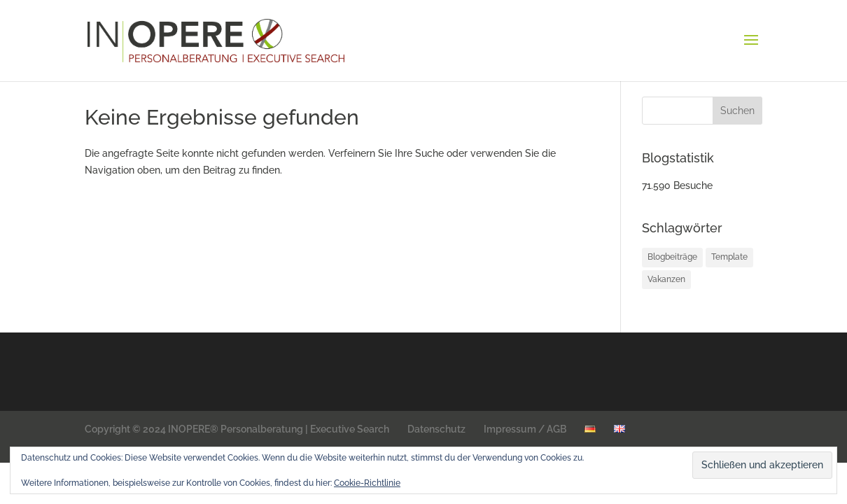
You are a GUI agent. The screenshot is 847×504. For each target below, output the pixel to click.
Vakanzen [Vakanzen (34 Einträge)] (666, 279)
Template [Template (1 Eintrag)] (729, 257)
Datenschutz (436, 429)
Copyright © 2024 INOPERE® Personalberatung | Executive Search (237, 429)
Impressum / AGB (525, 429)
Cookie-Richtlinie (367, 483)
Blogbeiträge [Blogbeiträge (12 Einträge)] (672, 257)
